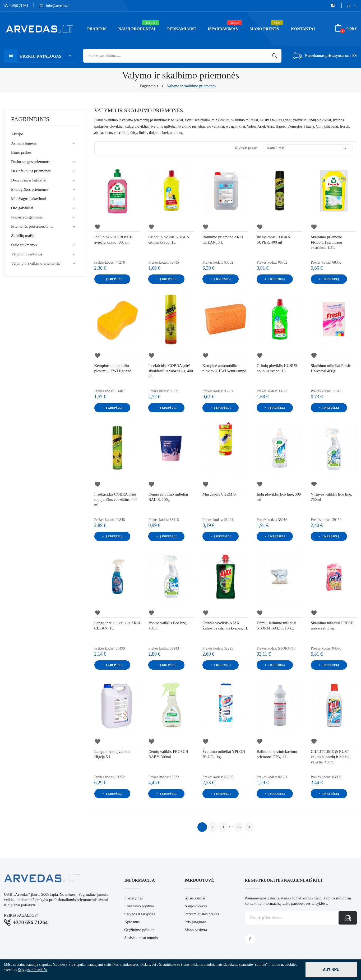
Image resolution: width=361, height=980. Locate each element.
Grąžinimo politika (139, 930)
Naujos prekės (196, 906)
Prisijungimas (195, 922)
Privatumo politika (139, 906)
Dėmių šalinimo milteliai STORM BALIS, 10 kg (276, 626)
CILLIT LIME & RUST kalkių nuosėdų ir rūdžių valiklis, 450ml (330, 757)
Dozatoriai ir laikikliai (29, 180)
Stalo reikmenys (24, 245)
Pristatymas (133, 898)
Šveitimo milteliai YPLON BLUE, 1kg (224, 754)
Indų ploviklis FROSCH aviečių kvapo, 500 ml (114, 240)
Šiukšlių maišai (23, 236)
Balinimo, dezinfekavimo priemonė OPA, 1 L (277, 754)
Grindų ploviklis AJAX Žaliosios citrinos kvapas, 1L (225, 626)
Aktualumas (308, 148)
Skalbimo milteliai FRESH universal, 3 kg (332, 626)
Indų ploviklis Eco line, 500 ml (279, 497)
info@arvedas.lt (55, 6)
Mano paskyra (196, 930)
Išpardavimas (195, 898)
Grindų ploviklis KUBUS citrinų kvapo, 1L (168, 240)
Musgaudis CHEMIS (219, 494)
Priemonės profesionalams (32, 226)
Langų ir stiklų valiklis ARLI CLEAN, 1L (117, 626)
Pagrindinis (30, 119)
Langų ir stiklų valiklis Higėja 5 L (112, 754)
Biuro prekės (21, 152)
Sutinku (331, 970)
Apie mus (132, 922)
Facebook (250, 939)
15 (239, 827)
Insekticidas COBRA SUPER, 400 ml (273, 240)
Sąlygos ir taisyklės (140, 914)
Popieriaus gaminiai (27, 217)
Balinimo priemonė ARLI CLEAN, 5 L (223, 240)
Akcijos (17, 134)
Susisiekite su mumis (141, 938)
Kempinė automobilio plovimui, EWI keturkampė (224, 368)
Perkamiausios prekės (202, 914)
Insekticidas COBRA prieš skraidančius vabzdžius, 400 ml (171, 371)
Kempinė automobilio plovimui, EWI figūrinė (113, 368)
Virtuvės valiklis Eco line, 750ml (331, 497)
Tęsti (249, 827)
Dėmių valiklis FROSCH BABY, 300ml (168, 754)
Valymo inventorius (27, 254)
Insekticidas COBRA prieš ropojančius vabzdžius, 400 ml (116, 500)
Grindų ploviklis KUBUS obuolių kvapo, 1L (277, 368)
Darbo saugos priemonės (31, 162)
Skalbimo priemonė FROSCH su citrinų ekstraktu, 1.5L (326, 242)
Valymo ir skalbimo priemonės (36, 263)
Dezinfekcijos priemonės (31, 171)
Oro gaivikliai (22, 208)
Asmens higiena (24, 143)
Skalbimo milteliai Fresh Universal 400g (330, 368)
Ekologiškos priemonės (30, 189)
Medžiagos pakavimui (29, 199)
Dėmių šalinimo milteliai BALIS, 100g (168, 497)
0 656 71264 (16, 6)
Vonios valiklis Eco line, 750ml (168, 626)
